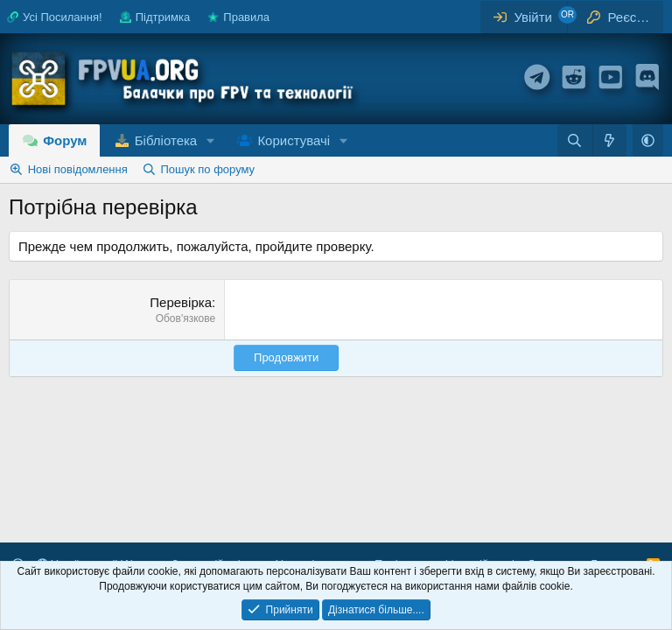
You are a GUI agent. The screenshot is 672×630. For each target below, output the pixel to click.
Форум (65, 140)
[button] (211, 140)
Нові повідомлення (78, 169)
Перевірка (181, 302)
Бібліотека (166, 140)
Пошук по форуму (207, 169)
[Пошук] (574, 140)
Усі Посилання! (55, 17)
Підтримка (155, 17)
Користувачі (294, 140)
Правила (238, 17)
